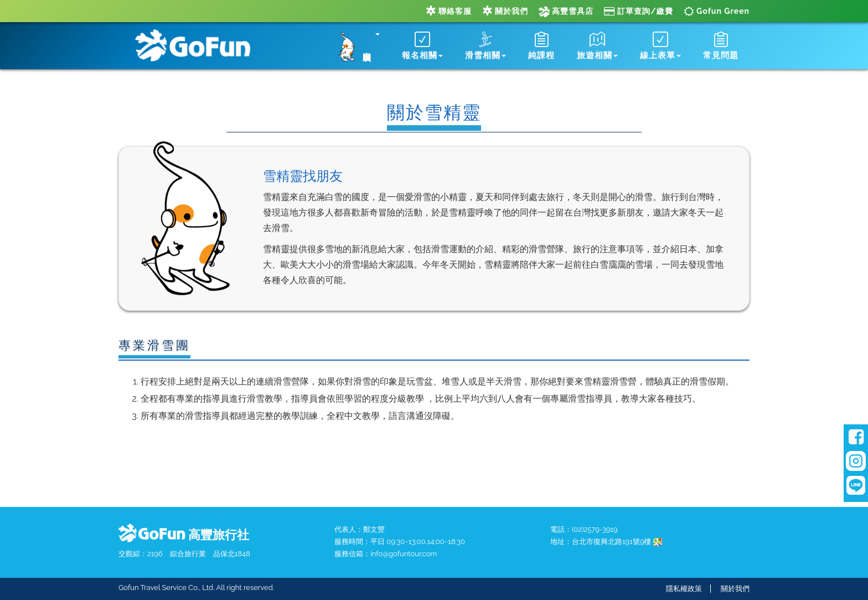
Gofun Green (717, 11)
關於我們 (505, 11)
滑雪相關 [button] (485, 46)
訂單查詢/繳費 (639, 11)
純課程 (541, 46)
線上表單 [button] (660, 46)
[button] (356, 44)
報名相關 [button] (422, 46)
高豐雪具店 (566, 11)
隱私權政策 (684, 589)
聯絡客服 (449, 11)
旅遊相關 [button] (597, 46)
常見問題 (721, 46)
